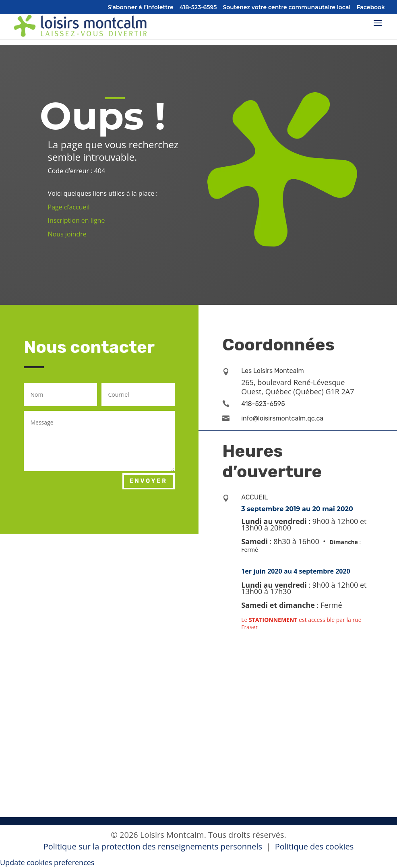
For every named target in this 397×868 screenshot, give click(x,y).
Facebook (371, 8)
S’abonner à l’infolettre (141, 8)
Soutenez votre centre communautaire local (286, 8)
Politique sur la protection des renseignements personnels (154, 846)
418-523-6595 (198, 8)
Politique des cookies (314, 846)
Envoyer (149, 481)
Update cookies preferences (47, 862)
